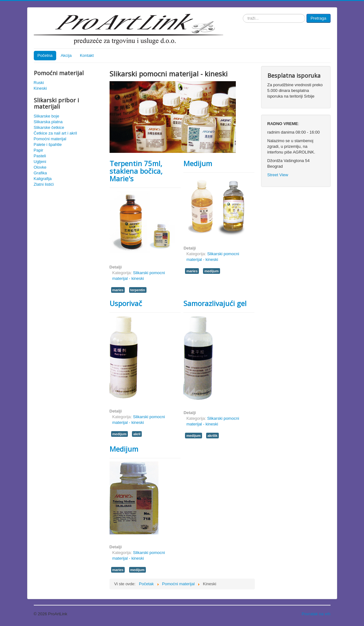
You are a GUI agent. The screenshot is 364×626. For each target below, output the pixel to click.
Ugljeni (40, 162)
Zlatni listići (44, 184)
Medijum (198, 163)
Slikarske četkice (49, 127)
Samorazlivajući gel (215, 303)
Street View (278, 175)
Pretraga (319, 18)
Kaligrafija (43, 179)
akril (137, 434)
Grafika (40, 173)
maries (118, 290)
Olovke (40, 167)
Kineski (40, 88)
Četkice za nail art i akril (55, 133)
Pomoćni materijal (50, 139)
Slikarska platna (48, 122)
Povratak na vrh (316, 614)
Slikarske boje (47, 116)
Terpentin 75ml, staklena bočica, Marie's (136, 171)
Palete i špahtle (48, 144)
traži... (243, 14)
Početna (45, 55)
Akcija (66, 55)
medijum (211, 271)
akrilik (212, 436)
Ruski (39, 83)
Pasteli (40, 156)
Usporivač (126, 303)
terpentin (138, 290)
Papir (39, 150)
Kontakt (87, 55)
